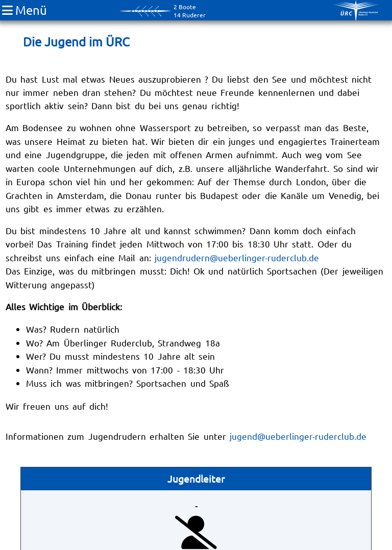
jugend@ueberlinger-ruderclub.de (298, 436)
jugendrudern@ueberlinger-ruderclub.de (237, 257)
